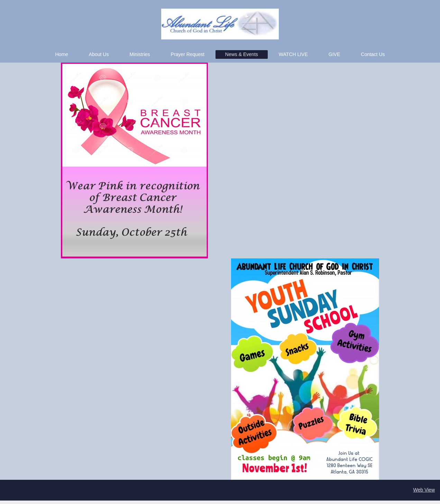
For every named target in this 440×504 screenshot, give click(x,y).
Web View (424, 490)
